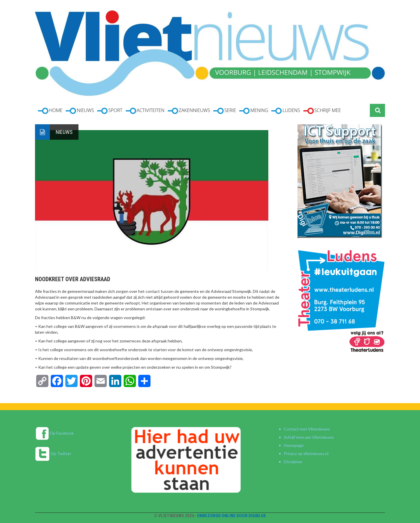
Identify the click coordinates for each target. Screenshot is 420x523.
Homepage (294, 445)
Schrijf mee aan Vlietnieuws (309, 437)
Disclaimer (293, 462)
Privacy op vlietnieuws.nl (306, 453)
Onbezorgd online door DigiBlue (231, 516)
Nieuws (64, 132)
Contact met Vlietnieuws (307, 429)
